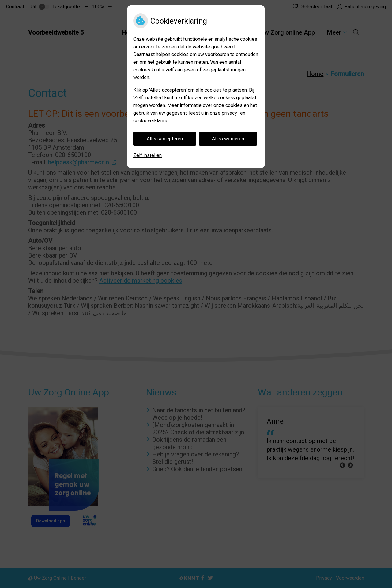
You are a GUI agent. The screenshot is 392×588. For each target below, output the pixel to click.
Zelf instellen (147, 155)
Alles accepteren (165, 139)
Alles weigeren (228, 139)
